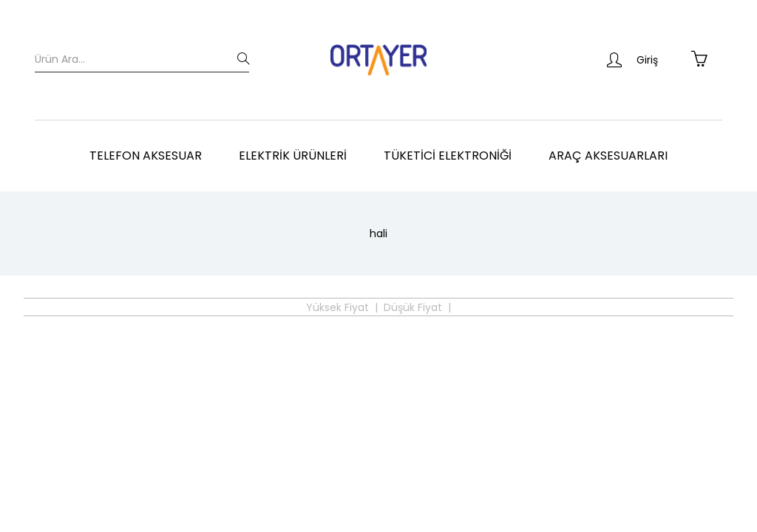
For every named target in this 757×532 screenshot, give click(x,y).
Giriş (632, 60)
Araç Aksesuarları (608, 156)
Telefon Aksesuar (146, 156)
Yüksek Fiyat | (342, 307)
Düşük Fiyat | (417, 307)
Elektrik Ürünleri (293, 156)
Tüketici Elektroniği (448, 156)
